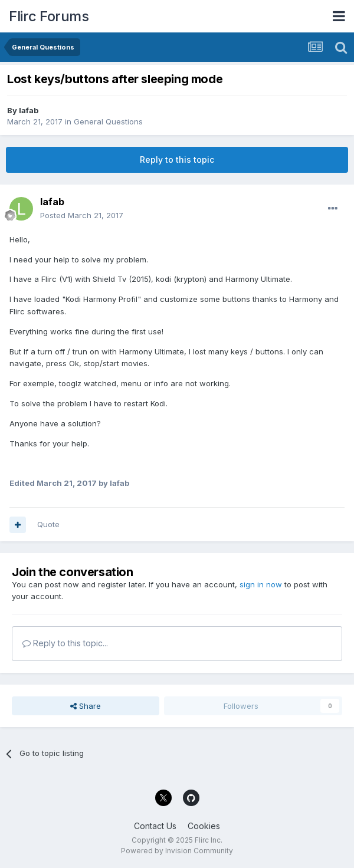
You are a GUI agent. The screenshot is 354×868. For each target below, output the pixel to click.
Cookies (204, 826)
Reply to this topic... (65, 643)
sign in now (261, 584)
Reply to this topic (177, 160)
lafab (29, 110)
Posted (82, 215)
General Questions (108, 121)
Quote (48, 524)
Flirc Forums (49, 16)
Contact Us (155, 826)
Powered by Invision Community (177, 851)
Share (86, 706)
